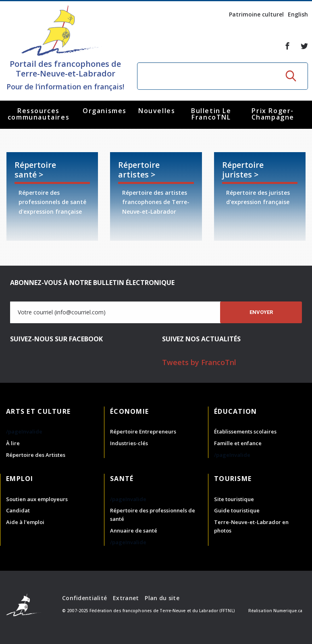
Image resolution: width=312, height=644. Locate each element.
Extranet (126, 598)
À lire (13, 443)
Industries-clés (129, 443)
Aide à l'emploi (25, 522)
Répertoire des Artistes (36, 455)
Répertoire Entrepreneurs (143, 431)
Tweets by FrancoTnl (199, 362)
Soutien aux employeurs (37, 499)
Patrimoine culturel (256, 14)
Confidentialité (84, 598)
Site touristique (234, 499)
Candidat (18, 510)
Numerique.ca (288, 611)
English (298, 14)
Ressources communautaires (38, 114)
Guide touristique (237, 510)
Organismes (105, 111)
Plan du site (162, 598)
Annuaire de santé (134, 530)
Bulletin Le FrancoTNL (211, 114)
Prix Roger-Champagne (273, 114)
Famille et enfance (238, 443)
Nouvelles (157, 111)
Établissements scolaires (245, 431)
